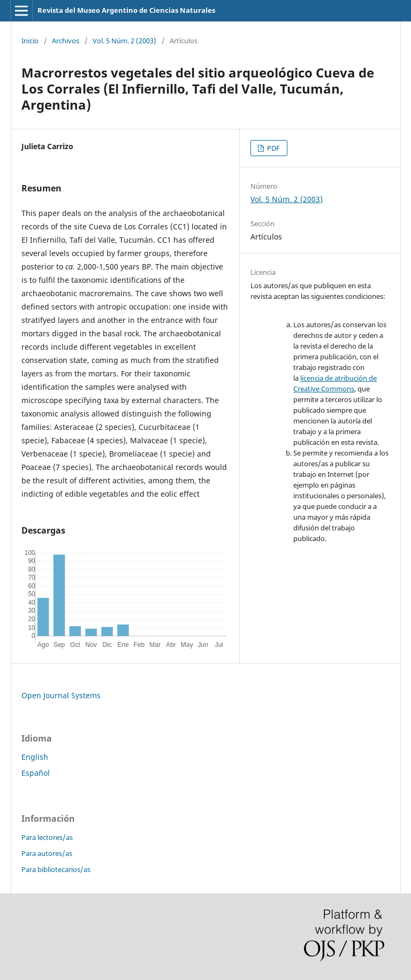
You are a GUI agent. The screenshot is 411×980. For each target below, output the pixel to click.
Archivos (66, 41)
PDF (273, 148)
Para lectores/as (47, 837)
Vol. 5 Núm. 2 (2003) (124, 41)
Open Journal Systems (61, 695)
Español (36, 773)
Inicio (30, 41)
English (35, 757)
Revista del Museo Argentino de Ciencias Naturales (126, 10)
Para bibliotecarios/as (56, 869)
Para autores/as (47, 853)
